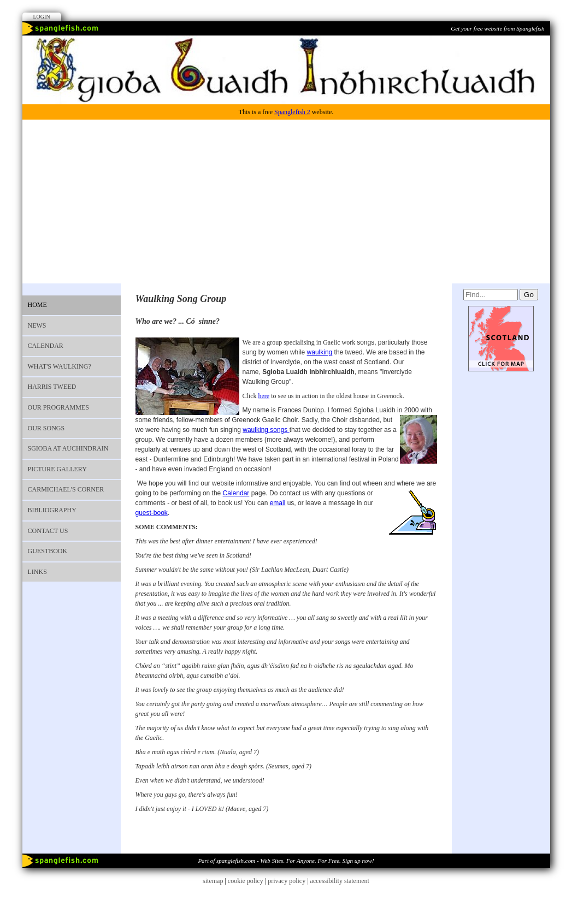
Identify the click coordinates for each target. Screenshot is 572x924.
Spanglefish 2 (292, 112)
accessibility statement (340, 881)
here (264, 396)
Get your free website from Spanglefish (497, 28)
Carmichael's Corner (66, 489)
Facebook (505, 46)
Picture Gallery (57, 469)
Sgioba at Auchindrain (68, 448)
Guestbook (48, 551)
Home (37, 305)
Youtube (525, 46)
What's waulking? (60, 366)
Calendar (46, 346)
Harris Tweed (52, 387)
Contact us (48, 531)
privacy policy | (289, 881)
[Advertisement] (286, 202)
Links (37, 572)
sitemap (213, 881)
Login (42, 17)
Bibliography (52, 510)
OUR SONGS (46, 428)
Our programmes (58, 407)
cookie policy (246, 881)
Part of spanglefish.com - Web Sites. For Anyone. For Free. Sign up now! (286, 861)
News (37, 325)
